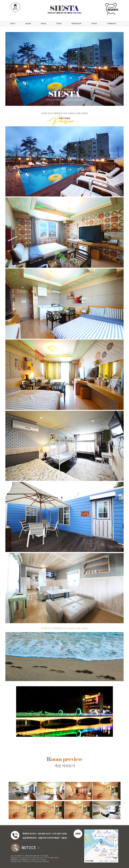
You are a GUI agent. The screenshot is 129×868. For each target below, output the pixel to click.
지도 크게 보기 (113, 861)
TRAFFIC (94, 24)
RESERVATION (76, 24)
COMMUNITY (112, 24)
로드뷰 (101, 861)
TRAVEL (59, 24)
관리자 (51, 862)
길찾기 (106, 861)
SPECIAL (44, 24)
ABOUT (13, 24)
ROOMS (28, 24)
